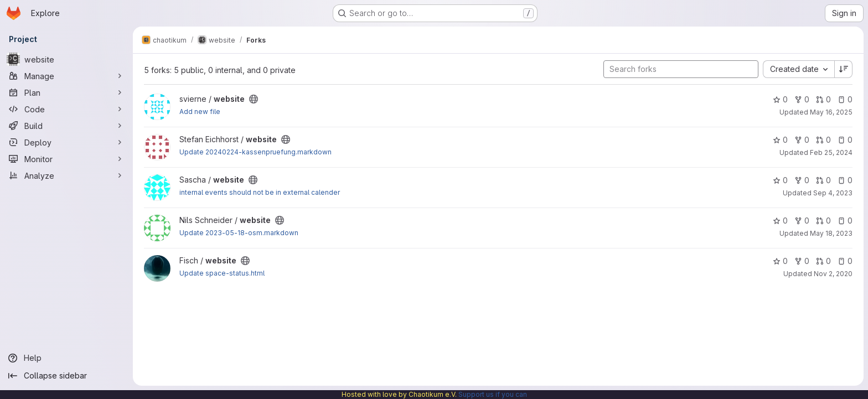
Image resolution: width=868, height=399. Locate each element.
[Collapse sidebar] (66, 376)
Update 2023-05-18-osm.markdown (239, 233)
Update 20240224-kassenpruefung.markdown (255, 152)
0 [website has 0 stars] (780, 99)
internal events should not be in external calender (260, 192)
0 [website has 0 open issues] (845, 99)
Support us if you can (493, 394)
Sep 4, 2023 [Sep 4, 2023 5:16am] (833, 193)
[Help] (66, 358)
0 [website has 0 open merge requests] (823, 99)
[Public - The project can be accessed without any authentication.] (254, 99)
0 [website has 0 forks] (802, 99)
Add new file (200, 112)
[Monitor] (66, 159)
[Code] (66, 109)
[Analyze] (66, 175)
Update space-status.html (222, 273)
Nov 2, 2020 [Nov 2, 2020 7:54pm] (833, 274)
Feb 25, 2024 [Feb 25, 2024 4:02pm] (831, 152)
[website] (66, 59)
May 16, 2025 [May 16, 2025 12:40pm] (831, 112)
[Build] (66, 126)
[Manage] (66, 76)
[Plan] (66, 92)
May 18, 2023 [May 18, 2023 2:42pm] (831, 233)
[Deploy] (66, 142)
